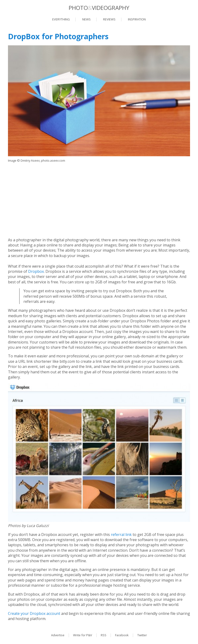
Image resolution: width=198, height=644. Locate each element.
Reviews (109, 19)
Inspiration (137, 19)
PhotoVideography (99, 8)
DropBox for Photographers (58, 36)
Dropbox (36, 271)
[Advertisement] (99, 200)
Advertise (58, 635)
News (86, 19)
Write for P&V (83, 635)
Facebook (122, 635)
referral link (121, 535)
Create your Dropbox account (34, 613)
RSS (104, 635)
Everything (61, 19)
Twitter (142, 635)
